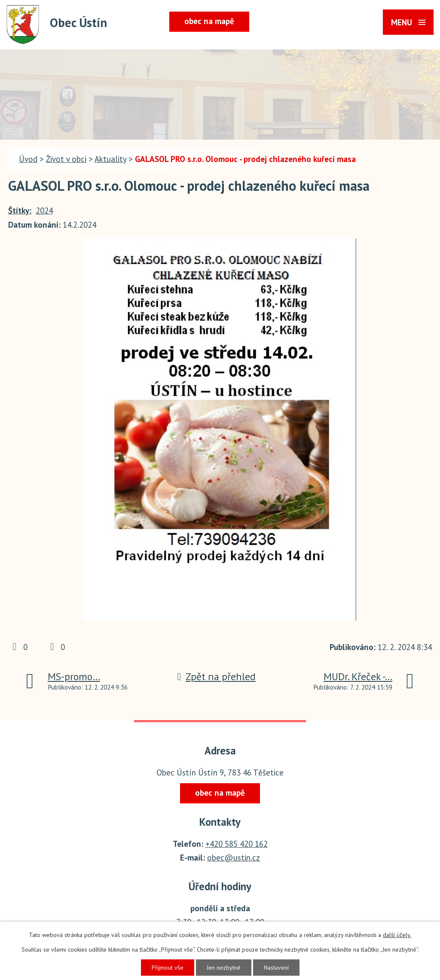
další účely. (397, 935)
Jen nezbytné (224, 968)
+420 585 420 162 (237, 844)
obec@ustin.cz (234, 858)
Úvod (28, 159)
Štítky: (20, 211)
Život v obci (66, 159)
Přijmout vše (168, 968)
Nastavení (276, 968)
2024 (44, 211)
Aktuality (110, 159)
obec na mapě (209, 21)
